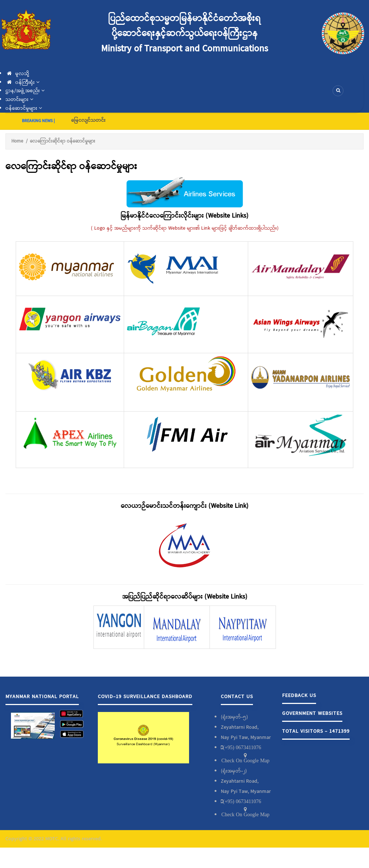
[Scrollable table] (184, 359)
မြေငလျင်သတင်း (88, 120)
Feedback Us (299, 696)
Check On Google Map (246, 760)
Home (17, 141)
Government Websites (312, 713)
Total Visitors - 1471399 (316, 731)
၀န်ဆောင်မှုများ (24, 108)
